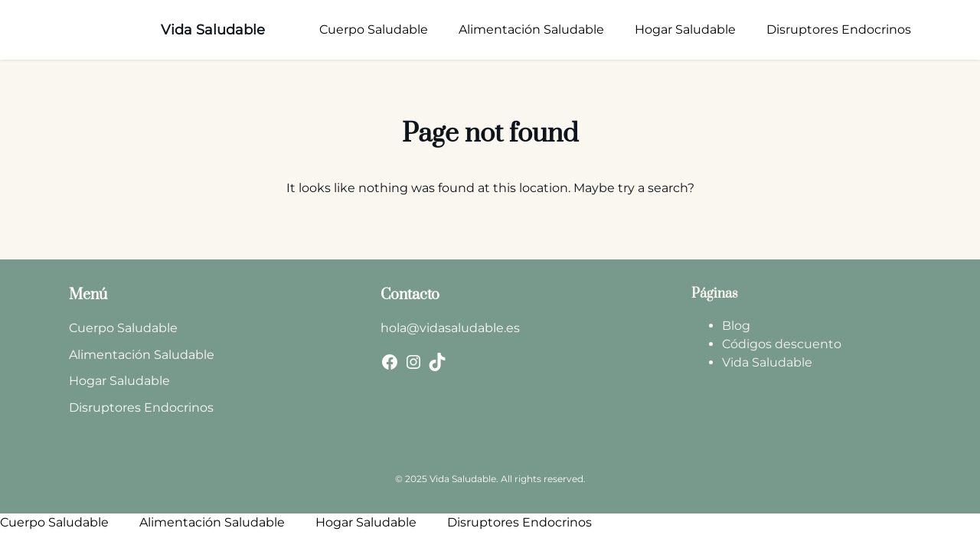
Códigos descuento (782, 344)
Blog (736, 326)
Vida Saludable (213, 30)
